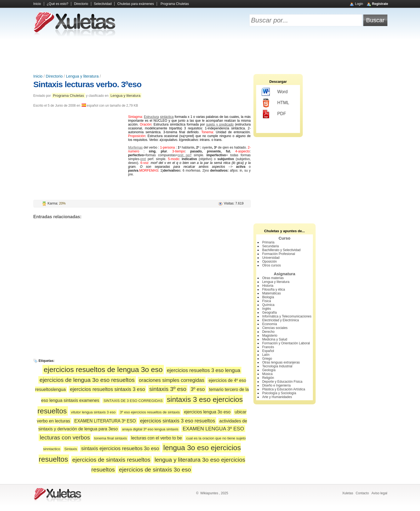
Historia (268, 286)
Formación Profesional (279, 254)
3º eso (198, 389)
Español (268, 351)
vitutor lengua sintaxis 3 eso (93, 412)
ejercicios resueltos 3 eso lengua (204, 370)
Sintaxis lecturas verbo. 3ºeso (87, 84)
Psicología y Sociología (279, 393)
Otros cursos (272, 265)
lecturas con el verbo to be (156, 438)
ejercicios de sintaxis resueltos (111, 460)
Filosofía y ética (274, 289)
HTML (275, 103)
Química (268, 305)
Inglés (267, 309)
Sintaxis (71, 449)
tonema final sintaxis (111, 438)
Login (359, 4)
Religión (268, 378)
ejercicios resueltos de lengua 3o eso (103, 370)
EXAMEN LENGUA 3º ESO (213, 429)
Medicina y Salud (275, 339)
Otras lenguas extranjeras (281, 362)
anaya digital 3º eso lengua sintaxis (150, 429)
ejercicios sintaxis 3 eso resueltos (178, 421)
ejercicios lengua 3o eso (207, 412)
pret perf (185, 155)
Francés (268, 347)
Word (275, 92)
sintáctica (167, 117)
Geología (269, 370)
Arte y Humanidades (277, 397)
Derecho (268, 332)
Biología (268, 297)
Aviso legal (379, 493)
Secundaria (271, 246)
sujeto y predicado (220, 124)
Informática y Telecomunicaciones (287, 316)
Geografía (269, 313)
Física (267, 301)
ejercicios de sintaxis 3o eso (155, 469)
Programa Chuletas (175, 4)
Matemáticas (272, 293)
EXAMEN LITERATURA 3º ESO (105, 421)
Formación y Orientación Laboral (286, 343)
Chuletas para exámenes (135, 4)
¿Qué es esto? (58, 4)
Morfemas (135, 147)
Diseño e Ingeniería (276, 385)
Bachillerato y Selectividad (281, 250)
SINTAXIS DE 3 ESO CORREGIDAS (133, 401)
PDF (274, 114)
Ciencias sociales (275, 328)
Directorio (81, 4)
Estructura (151, 117)
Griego (267, 359)
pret (143, 159)
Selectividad (103, 4)
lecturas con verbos (65, 437)
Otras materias (273, 278)
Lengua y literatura (82, 76)
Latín (266, 355)
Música (267, 374)
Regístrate (380, 4)
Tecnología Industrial (277, 366)
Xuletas (348, 493)
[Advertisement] (210, 55)
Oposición (269, 262)
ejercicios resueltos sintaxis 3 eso (107, 389)
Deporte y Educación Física (282, 382)
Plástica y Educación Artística (284, 389)
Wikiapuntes (209, 493)
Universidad (271, 258)
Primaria (268, 242)
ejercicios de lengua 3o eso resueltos (87, 380)
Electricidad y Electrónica (281, 320)
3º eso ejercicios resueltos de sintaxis (150, 412)
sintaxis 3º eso (168, 389)
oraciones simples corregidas (172, 380)
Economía (270, 324)
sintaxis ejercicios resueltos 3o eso (120, 448)
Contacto (362, 493)
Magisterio (270, 336)
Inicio (37, 4)
